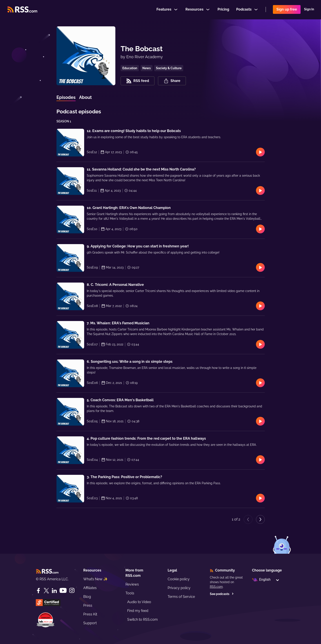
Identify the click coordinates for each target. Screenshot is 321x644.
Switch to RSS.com (142, 620)
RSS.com (216, 587)
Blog (87, 597)
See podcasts (222, 594)
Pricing (223, 10)
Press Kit (90, 614)
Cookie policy (179, 579)
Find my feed (138, 611)
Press (88, 605)
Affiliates (90, 588)
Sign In (309, 10)
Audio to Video (139, 602)
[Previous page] (248, 519)
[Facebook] (38, 591)
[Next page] (260, 519)
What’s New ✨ (95, 579)
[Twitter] (46, 591)
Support (90, 623)
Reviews (132, 584)
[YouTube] (63, 590)
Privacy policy (179, 588)
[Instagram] (72, 590)
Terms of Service (181, 597)
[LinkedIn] (54, 591)
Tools (130, 593)
